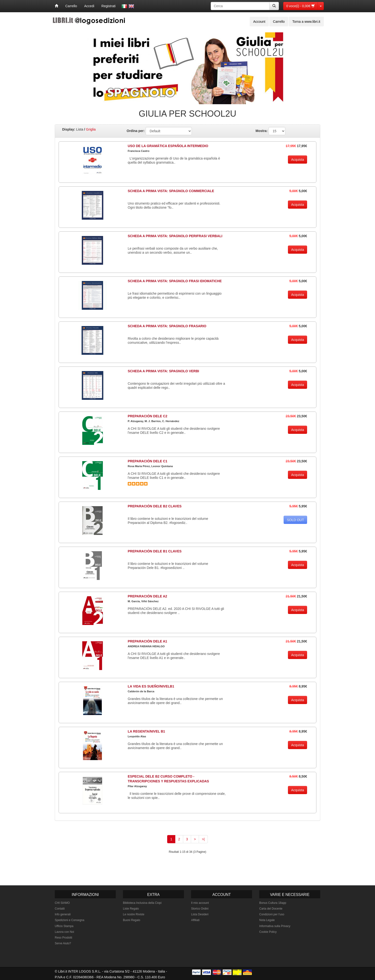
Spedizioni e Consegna (69, 920)
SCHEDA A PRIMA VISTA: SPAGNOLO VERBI (163, 371)
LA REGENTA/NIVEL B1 (146, 731)
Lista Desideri (200, 914)
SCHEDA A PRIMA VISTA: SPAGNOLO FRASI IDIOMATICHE (175, 281)
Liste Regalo (131, 909)
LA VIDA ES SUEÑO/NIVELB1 (151, 686)
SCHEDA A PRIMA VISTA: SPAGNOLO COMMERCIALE (171, 191)
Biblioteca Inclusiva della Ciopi (142, 903)
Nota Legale (267, 920)
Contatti (60, 909)
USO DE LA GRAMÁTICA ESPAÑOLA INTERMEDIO (168, 146)
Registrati (108, 6)
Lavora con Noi (64, 932)
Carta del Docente (271, 909)
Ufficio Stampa (64, 926)
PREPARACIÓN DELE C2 (147, 416)
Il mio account (200, 903)
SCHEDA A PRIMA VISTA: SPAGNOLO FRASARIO (167, 326)
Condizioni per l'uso (272, 914)
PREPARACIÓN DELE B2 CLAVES (155, 506)
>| (203, 839)
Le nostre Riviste (134, 914)
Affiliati (195, 920)
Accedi (89, 6)
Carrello (71, 6)
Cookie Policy (268, 932)
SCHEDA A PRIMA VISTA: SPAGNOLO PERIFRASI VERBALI (175, 236)
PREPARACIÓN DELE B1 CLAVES (155, 551)
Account (259, 22)
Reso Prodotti (63, 938)
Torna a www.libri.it (306, 22)
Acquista (298, 160)
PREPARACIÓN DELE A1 (147, 641)
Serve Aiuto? (63, 943)
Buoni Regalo (132, 920)
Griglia (91, 129)
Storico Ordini (200, 909)
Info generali (63, 914)
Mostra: (262, 131)
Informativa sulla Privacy (275, 926)
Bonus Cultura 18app (273, 903)
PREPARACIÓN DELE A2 (147, 596)
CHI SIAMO (62, 903)
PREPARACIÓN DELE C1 (147, 461)
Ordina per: (136, 131)
